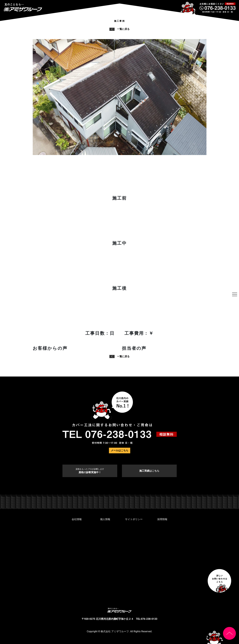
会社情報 (77, 519)
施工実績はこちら (149, 471)
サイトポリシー (134, 519)
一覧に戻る (119, 29)
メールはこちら (120, 450)
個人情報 (105, 519)
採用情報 (162, 519)
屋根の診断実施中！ (90, 471)
